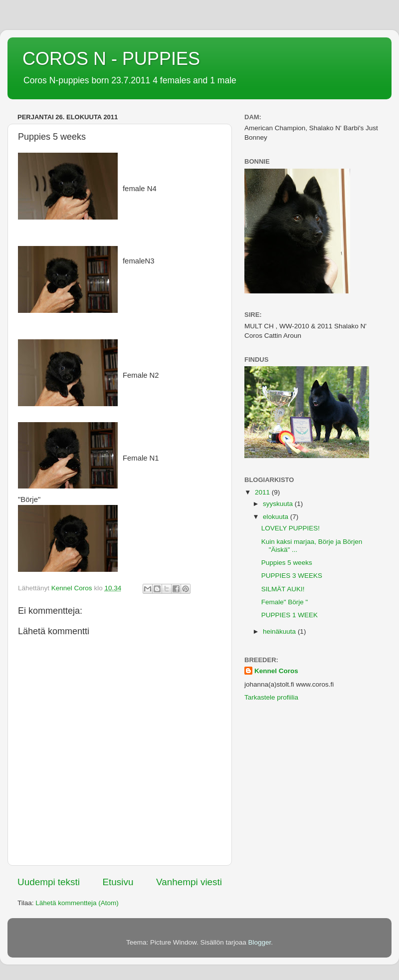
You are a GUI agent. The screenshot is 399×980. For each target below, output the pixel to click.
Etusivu (118, 882)
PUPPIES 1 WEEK (290, 615)
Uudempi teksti (49, 882)
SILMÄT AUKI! (283, 589)
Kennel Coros (276, 671)
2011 (263, 492)
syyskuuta (279, 504)
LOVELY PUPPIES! (291, 528)
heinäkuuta (280, 631)
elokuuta (277, 517)
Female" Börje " (285, 602)
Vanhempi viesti (189, 882)
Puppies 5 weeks (287, 563)
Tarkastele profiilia (271, 697)
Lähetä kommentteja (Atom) (77, 903)
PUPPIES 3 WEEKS (292, 576)
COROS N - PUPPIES (111, 59)
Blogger (260, 942)
